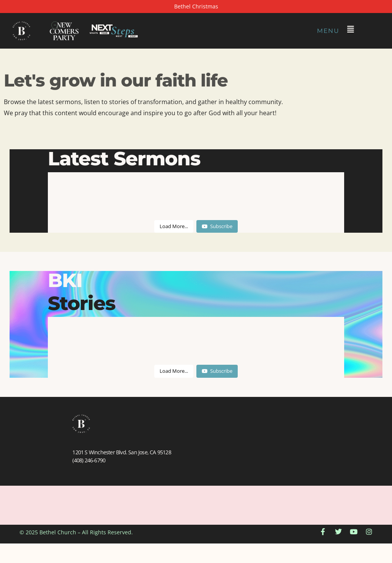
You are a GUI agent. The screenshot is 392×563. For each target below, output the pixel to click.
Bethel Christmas (196, 6)
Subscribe (217, 226)
